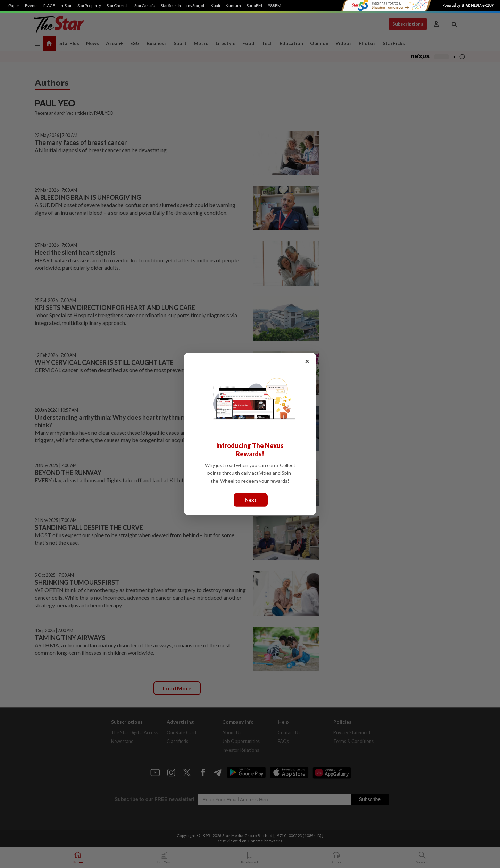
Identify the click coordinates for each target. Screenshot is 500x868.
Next (251, 500)
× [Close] (307, 361)
